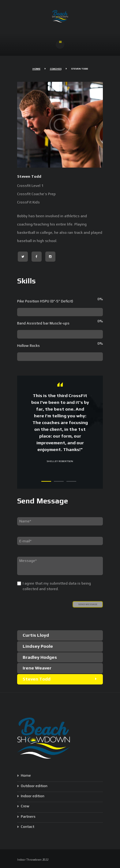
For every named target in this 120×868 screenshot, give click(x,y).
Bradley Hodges (40, 657)
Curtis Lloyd (36, 635)
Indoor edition (33, 796)
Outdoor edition (34, 786)
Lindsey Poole (38, 646)
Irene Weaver (37, 668)
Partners (28, 817)
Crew (25, 806)
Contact (28, 827)
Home (36, 69)
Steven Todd (37, 679)
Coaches (56, 69)
